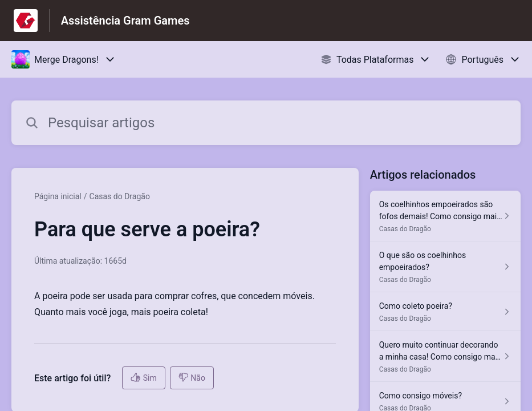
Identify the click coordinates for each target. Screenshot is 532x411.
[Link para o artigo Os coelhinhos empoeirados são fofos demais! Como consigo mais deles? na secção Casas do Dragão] (445, 216)
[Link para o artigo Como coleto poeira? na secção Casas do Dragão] (445, 312)
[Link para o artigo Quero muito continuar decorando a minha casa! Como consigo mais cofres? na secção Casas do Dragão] (445, 356)
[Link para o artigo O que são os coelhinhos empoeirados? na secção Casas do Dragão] (445, 267)
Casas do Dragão (120, 196)
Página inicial (58, 196)
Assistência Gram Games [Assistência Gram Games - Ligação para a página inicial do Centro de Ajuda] (125, 21)
